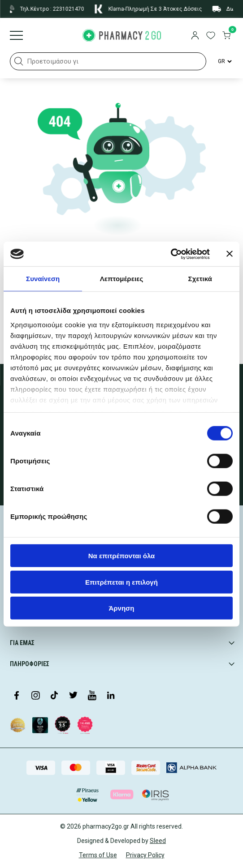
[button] (19, 61)
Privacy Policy (145, 855)
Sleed (158, 841)
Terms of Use (98, 855)
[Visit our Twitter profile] (73, 696)
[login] (195, 36)
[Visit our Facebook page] (17, 696)
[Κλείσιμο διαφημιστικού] (230, 254)
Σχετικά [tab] (200, 279)
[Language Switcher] (224, 61)
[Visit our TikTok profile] (54, 696)
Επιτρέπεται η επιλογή (121, 582)
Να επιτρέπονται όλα (122, 556)
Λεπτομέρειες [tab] (122, 279)
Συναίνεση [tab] (43, 279)
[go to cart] (226, 36)
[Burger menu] (16, 36)
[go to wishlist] (211, 36)
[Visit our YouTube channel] (92, 696)
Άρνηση (121, 608)
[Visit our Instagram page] (35, 696)
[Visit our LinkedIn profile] (111, 696)
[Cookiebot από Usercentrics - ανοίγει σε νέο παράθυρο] (171, 254)
